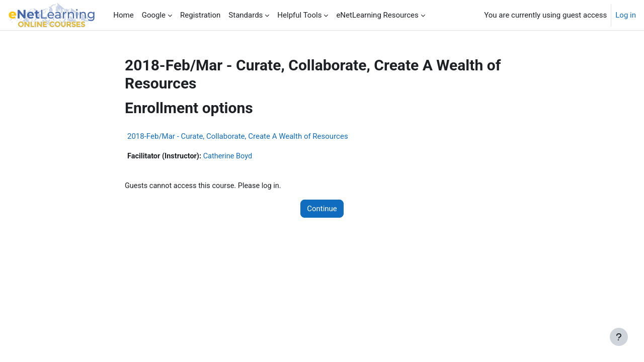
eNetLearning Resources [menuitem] (377, 15)
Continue (322, 209)
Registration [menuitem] (200, 15)
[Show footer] (619, 337)
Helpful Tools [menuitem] (299, 15)
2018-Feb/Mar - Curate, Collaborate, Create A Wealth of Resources (238, 136)
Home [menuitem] (123, 15)
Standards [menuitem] (246, 15)
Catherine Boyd (231, 156)
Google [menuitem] (154, 15)
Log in (626, 15)
